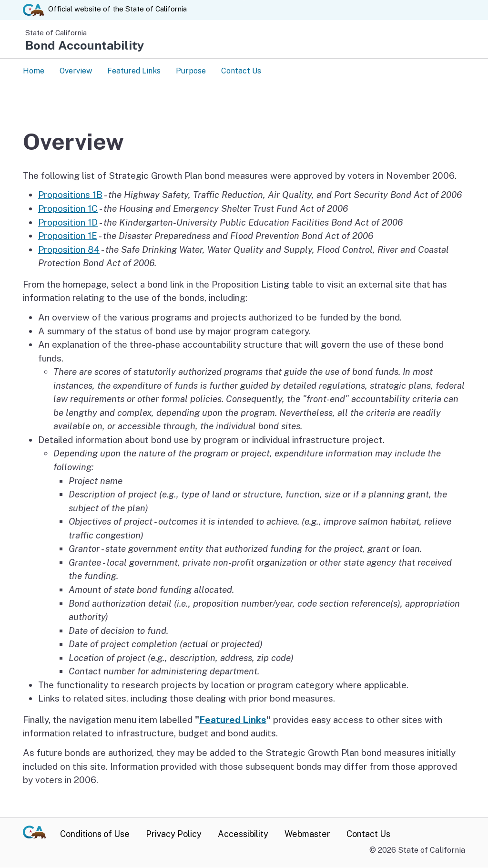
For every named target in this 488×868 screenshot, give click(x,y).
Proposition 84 (69, 250)
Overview (76, 71)
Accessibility (243, 834)
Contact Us (241, 71)
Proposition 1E (68, 236)
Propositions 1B (70, 195)
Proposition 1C (68, 209)
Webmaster (307, 834)
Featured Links (134, 71)
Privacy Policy (174, 834)
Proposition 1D (68, 223)
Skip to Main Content (244, 0)
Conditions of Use (95, 834)
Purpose (191, 71)
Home (34, 71)
